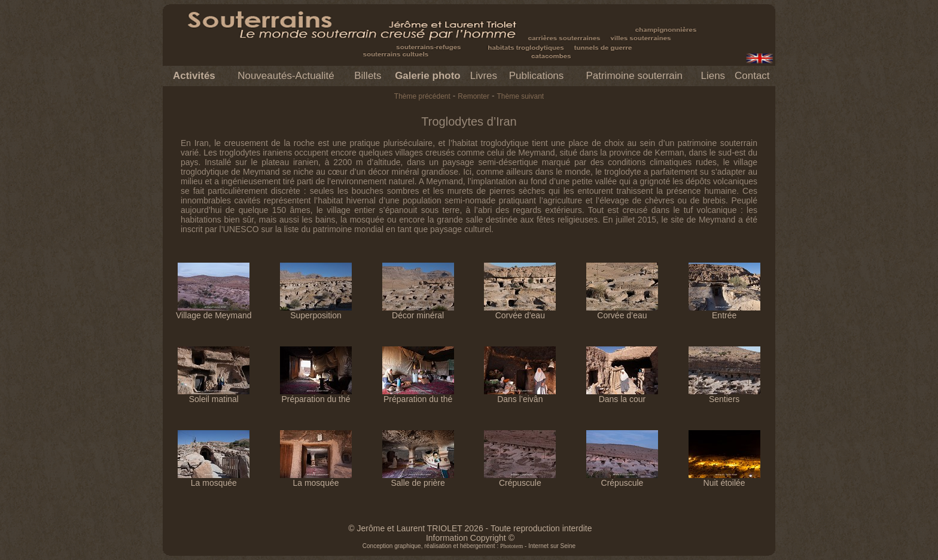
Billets (368, 76)
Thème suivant (520, 96)
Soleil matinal (214, 395)
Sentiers (724, 395)
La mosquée (214, 479)
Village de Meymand (214, 311)
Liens (713, 76)
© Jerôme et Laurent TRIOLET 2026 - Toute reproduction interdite (470, 528)
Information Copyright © (470, 538)
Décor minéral (418, 311)
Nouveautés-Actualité (286, 76)
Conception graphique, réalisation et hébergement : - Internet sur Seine (469, 546)
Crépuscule (520, 479)
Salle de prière (418, 479)
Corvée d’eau (520, 311)
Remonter (473, 96)
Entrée (724, 311)
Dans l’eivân (520, 395)
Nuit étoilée (724, 479)
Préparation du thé (316, 395)
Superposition (316, 311)
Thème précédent (422, 96)
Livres (484, 76)
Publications (537, 76)
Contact (752, 76)
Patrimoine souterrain (634, 76)
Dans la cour (622, 395)
